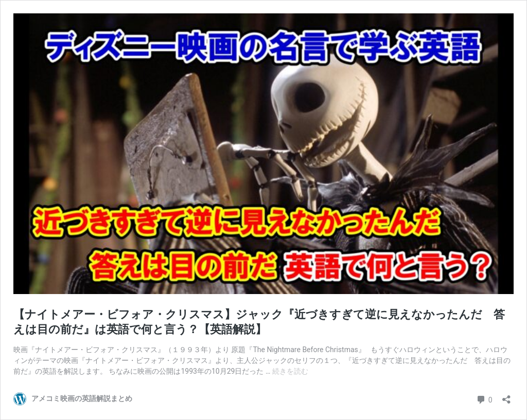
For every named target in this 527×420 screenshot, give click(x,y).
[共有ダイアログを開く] (506, 396)
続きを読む (290, 371)
